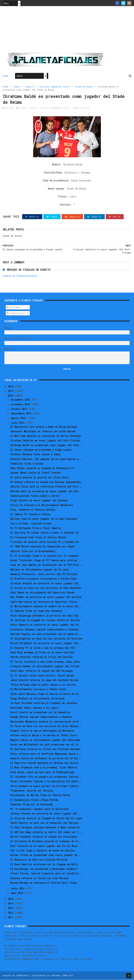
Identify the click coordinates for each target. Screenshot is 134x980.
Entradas (14, 308)
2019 (11, 387)
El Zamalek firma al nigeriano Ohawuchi (36, 611)
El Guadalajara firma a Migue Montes (34, 800)
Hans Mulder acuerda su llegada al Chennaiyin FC (42, 468)
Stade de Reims (84, 87)
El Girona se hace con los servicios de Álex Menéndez (46, 588)
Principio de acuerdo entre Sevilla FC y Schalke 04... (46, 542)
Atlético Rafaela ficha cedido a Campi (35, 455)
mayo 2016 (18, 893)
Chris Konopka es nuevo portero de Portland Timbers (44, 786)
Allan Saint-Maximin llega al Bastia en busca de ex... (46, 694)
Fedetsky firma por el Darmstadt (32, 805)
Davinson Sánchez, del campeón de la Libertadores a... (46, 459)
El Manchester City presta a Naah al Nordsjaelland (44, 427)
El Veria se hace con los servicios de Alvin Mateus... (46, 726)
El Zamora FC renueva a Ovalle (30, 515)
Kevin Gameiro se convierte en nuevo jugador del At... (46, 625)
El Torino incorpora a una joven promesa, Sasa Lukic (45, 662)
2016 (11, 396)
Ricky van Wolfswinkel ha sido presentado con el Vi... (46, 745)
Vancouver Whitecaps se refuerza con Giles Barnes (43, 432)
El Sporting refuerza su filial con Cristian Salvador (46, 749)
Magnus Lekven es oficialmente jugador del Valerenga (45, 740)
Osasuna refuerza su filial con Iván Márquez (40, 878)
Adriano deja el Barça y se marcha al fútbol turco (44, 736)
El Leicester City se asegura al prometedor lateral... (46, 777)
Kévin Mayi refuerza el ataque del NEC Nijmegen (42, 671)
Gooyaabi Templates (62, 976)
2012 (11, 913)
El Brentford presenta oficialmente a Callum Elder (44, 579)
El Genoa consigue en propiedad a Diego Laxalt (41, 450)
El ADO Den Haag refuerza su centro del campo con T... (46, 832)
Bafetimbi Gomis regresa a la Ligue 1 (35, 708)
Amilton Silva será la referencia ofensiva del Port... (46, 487)
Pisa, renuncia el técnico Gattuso (33, 510)
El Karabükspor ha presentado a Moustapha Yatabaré (44, 869)
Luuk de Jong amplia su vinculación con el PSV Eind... (46, 565)
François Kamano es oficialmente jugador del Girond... (47, 667)
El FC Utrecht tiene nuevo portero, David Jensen (42, 676)
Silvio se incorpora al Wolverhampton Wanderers (42, 505)
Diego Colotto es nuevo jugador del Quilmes (39, 501)
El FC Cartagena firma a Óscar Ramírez (36, 528)
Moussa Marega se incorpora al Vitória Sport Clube (43, 883)
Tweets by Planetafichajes (20, 276)
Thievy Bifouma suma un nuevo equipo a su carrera (43, 685)
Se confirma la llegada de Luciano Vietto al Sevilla (45, 621)
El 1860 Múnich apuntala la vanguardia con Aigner (43, 547)
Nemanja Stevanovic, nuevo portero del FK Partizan (44, 574)
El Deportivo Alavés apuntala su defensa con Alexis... (46, 763)
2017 (11, 391)
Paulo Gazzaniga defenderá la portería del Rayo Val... (46, 616)
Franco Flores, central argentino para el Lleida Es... (46, 874)
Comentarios (16, 313)
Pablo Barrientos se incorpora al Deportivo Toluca (44, 602)
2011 (11, 918)
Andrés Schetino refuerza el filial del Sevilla (41, 657)
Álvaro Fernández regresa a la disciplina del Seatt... (46, 782)
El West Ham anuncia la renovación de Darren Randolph (46, 436)
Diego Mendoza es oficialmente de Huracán (37, 699)
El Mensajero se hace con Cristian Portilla (39, 860)
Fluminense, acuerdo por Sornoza (31, 791)
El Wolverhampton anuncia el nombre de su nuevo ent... (46, 607)
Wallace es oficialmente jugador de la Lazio (40, 570)
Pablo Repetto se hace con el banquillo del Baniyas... (46, 823)
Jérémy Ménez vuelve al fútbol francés (35, 473)
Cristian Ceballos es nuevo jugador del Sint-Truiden (45, 441)
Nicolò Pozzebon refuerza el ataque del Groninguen (44, 837)
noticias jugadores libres (54, 87)
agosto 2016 (19, 418)
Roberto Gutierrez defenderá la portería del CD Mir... (46, 759)
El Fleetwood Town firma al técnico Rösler (38, 537)
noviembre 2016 (21, 405)
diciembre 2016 (21, 400)
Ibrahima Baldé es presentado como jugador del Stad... (46, 445)
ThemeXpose (22, 976)
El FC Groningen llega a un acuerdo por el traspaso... (46, 556)
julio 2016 (18, 423)
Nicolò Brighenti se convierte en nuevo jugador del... (46, 643)
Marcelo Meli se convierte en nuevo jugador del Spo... (46, 491)
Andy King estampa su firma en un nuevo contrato (42, 653)
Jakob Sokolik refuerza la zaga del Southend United (44, 680)
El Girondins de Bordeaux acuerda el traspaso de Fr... (46, 842)
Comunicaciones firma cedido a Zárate (35, 496)
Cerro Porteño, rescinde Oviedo (31, 524)
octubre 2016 (20, 409)
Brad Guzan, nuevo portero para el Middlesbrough (42, 772)
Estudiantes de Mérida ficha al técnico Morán (40, 795)
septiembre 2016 (22, 414)
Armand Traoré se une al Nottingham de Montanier (42, 731)
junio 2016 (18, 889)
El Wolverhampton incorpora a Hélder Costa (38, 690)
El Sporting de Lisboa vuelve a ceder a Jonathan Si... (46, 533)
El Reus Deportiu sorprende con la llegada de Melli (44, 865)
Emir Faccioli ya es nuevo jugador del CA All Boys (44, 846)
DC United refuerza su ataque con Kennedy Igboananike (46, 482)
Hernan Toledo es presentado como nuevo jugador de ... (46, 855)
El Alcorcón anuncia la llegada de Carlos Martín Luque (46, 818)
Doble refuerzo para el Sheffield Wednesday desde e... (46, 754)
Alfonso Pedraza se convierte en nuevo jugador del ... (46, 814)
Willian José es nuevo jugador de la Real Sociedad (44, 519)
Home (5, 76)
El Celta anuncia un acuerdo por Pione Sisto (40, 478)
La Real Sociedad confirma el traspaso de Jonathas (44, 703)
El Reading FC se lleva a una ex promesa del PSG (42, 648)
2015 (11, 899)
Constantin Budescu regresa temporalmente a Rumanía (44, 630)
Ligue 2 (30, 87)
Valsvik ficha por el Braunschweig (33, 551)
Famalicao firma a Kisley (27, 464)
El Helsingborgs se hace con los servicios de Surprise (46, 639)
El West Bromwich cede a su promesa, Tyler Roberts (44, 768)
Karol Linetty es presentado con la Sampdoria (40, 713)
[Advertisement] (67, 31)
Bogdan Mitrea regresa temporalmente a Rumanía (41, 717)
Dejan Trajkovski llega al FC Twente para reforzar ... (47, 561)
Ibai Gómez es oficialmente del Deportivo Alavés (42, 593)
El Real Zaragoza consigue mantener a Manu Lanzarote (45, 828)
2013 (11, 908)
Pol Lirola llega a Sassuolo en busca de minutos (42, 851)
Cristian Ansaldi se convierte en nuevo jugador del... (46, 584)
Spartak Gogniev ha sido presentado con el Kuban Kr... (46, 634)
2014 (11, 904)
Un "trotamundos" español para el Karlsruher (40, 809)
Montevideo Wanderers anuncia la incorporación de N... (46, 722)
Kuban (17, 87)
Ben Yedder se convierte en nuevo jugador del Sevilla (46, 597)
